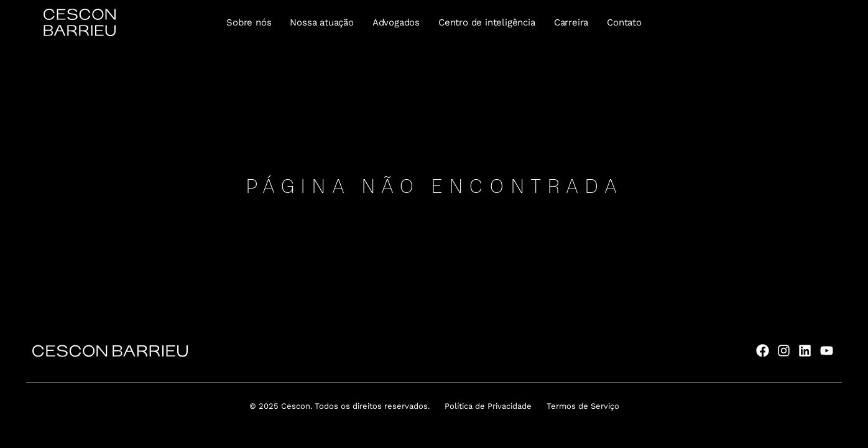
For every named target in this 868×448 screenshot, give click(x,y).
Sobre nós (249, 22)
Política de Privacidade (488, 406)
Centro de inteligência (487, 22)
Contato (624, 22)
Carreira (571, 22)
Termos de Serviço (583, 406)
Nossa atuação (321, 22)
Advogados (396, 22)
